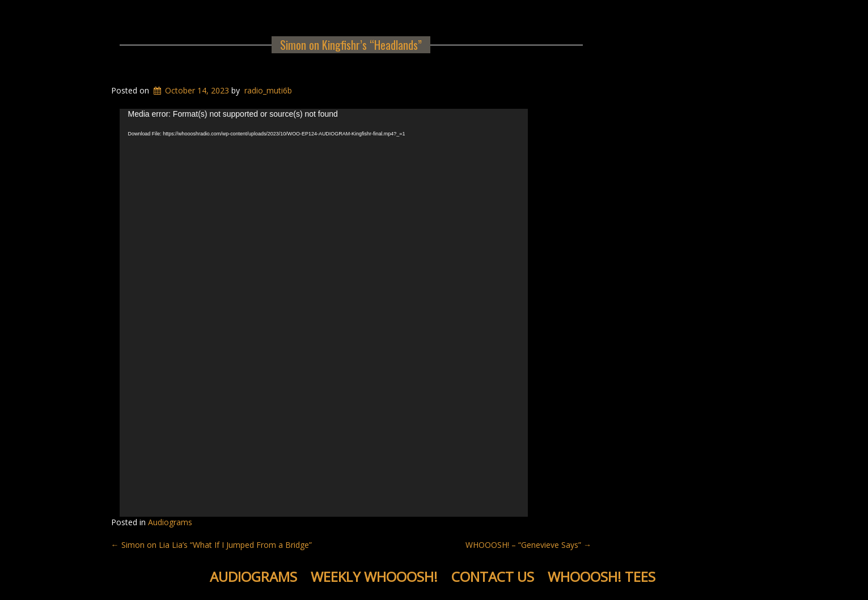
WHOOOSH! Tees (602, 576)
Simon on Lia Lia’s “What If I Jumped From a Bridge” (211, 545)
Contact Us (493, 576)
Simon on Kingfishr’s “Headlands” (351, 45)
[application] (324, 313)
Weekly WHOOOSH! (374, 576)
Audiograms (170, 522)
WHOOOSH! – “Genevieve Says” (528, 545)
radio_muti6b (268, 90)
